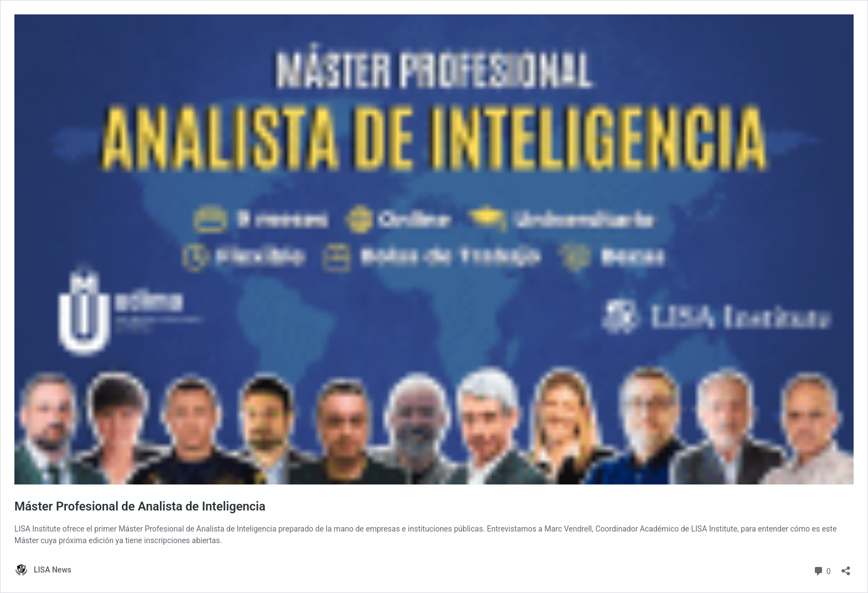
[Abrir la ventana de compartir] (846, 567)
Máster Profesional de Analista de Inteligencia (140, 506)
